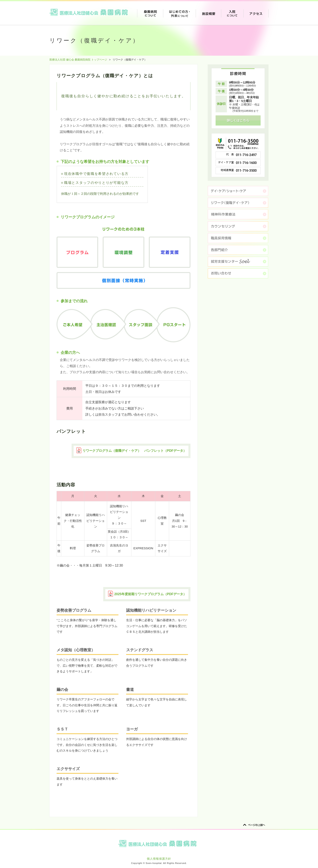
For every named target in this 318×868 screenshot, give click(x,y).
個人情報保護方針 (159, 859)
